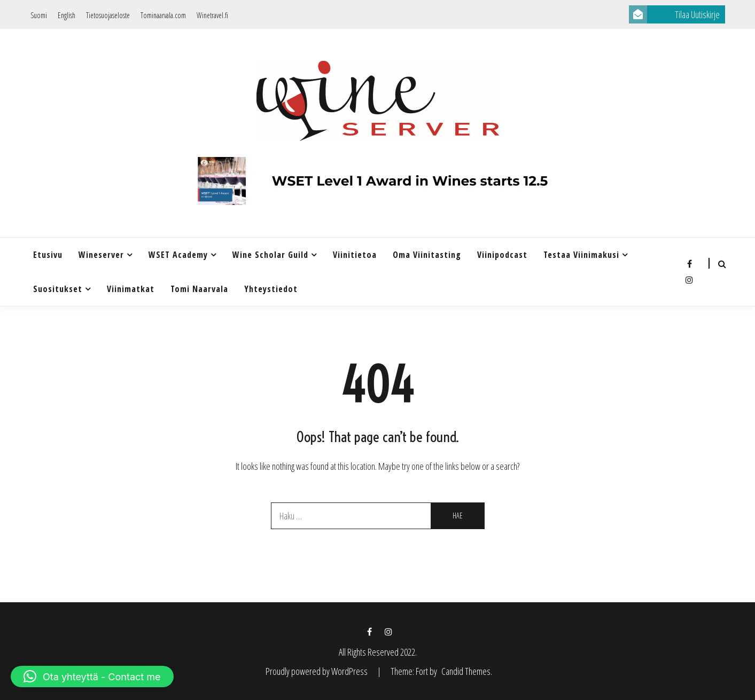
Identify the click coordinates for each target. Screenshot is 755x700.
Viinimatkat (131, 289)
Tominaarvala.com (163, 15)
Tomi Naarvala (199, 289)
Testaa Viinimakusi (581, 255)
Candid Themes (466, 671)
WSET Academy (178, 255)
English (67, 15)
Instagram (689, 280)
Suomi (39, 15)
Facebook (689, 264)
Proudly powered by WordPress (317, 671)
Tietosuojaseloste (108, 15)
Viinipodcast (502, 255)
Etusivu (48, 255)
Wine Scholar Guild (270, 255)
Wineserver (101, 255)
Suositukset (58, 289)
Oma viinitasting (427, 255)
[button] (92, 677)
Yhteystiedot (271, 289)
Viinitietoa (355, 255)
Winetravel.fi (212, 15)
